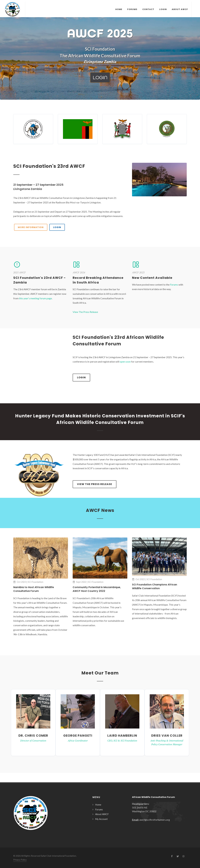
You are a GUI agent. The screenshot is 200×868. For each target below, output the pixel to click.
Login (81, 377)
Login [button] (100, 77)
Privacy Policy (20, 860)
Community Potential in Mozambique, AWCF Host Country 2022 (97, 589)
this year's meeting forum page (35, 298)
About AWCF (102, 814)
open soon (125, 362)
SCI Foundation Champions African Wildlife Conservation (155, 586)
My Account (101, 819)
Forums (174, 285)
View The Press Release (85, 312)
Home (98, 805)
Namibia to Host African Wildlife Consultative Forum (34, 589)
